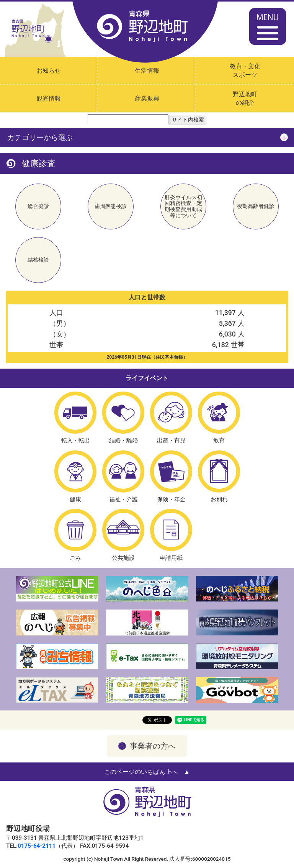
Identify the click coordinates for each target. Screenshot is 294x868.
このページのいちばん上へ (141, 772)
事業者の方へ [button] (153, 746)
